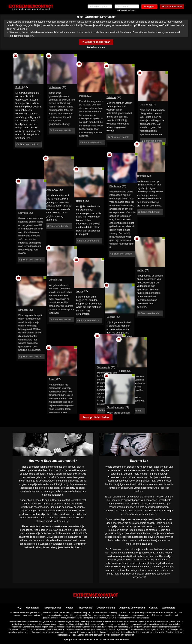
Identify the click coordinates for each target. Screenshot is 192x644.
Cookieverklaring (106, 608)
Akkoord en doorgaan (96, 42)
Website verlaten (96, 47)
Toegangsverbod (52, 608)
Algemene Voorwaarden (132, 608)
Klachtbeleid (32, 608)
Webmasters (169, 608)
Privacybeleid (85, 608)
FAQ (19, 608)
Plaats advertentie (172, 6)
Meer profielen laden (96, 417)
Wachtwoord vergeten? (127, 10)
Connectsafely (122, 627)
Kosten (70, 608)
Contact (153, 608)
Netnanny (109, 627)
